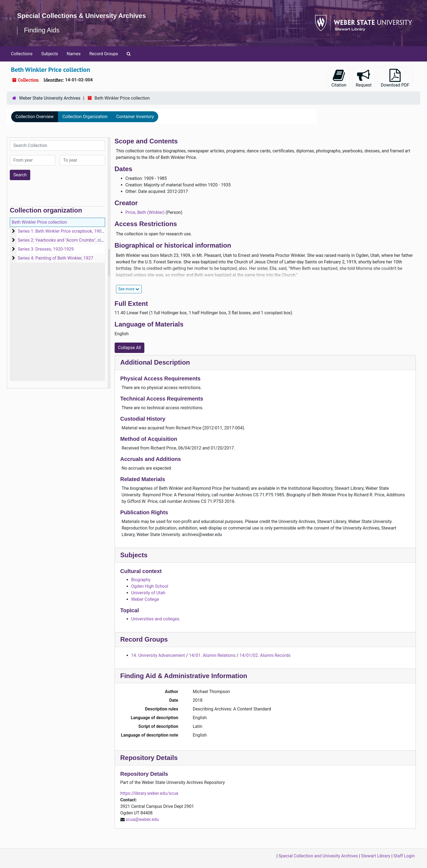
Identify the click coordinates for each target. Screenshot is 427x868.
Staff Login (404, 856)
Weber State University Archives (50, 98)
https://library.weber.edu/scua (149, 793)
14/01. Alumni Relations (212, 655)
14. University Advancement (158, 655)
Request (364, 78)
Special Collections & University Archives (82, 16)
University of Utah (148, 593)
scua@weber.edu (142, 819)
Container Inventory (135, 117)
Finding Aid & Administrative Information (184, 676)
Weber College (145, 599)
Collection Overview (35, 117)
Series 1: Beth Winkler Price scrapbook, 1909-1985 (66, 231)
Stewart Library (376, 856)
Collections (22, 54)
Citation (339, 78)
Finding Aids (42, 30)
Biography (141, 580)
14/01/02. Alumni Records (265, 655)
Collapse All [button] (130, 348)
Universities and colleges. (156, 619)
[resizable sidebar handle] (109, 263)
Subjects (50, 54)
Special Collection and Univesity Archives (318, 856)
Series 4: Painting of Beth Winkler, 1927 (55, 258)
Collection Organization (85, 117)
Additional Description (155, 362)
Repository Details (149, 758)
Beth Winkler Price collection (39, 222)
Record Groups (104, 54)
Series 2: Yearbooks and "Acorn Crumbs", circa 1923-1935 (73, 240)
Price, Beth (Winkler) (145, 212)
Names (74, 54)
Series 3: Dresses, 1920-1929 (46, 249)
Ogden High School (150, 586)
